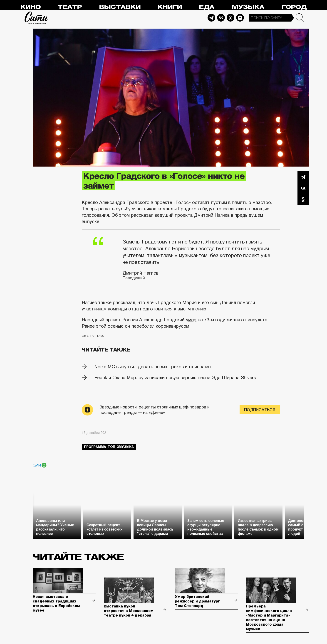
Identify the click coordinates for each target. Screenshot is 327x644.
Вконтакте (303, 188)
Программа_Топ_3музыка (109, 447)
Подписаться (260, 410)
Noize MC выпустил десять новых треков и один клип (153, 367)
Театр (70, 7)
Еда (207, 7)
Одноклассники (303, 199)
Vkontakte (221, 18)
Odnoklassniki (230, 18)
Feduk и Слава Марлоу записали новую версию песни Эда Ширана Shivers (175, 378)
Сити (36, 18)
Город (294, 7)
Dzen (240, 18)
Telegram (211, 18)
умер (191, 320)
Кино (31, 7)
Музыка (248, 7)
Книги (170, 7)
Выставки (120, 7)
